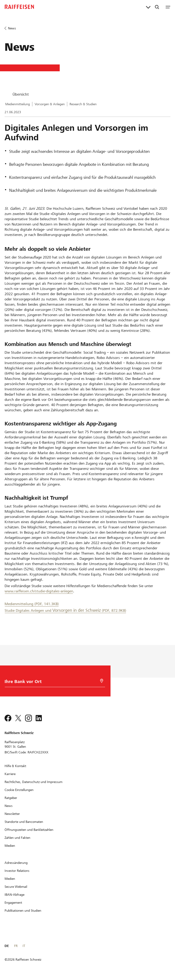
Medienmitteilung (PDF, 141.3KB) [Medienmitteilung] (32, 604)
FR (16, 946)
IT (24, 946)
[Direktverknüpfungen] (148, 7)
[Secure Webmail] (16, 887)
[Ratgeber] (11, 798)
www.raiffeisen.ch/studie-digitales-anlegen (39, 591)
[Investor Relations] (17, 871)
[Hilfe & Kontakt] (15, 766)
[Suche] (157, 7)
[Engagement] (13, 903)
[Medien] (10, 846)
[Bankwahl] (52, 683)
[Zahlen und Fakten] (17, 838)
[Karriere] (10, 774)
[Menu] (168, 7)
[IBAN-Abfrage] (14, 895)
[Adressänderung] (16, 863)
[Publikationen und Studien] (23, 911)
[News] (9, 806)
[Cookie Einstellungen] (19, 790)
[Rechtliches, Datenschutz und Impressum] (33, 782)
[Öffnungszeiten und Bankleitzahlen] (29, 830)
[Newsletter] (12, 814)
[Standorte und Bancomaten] (24, 822)
